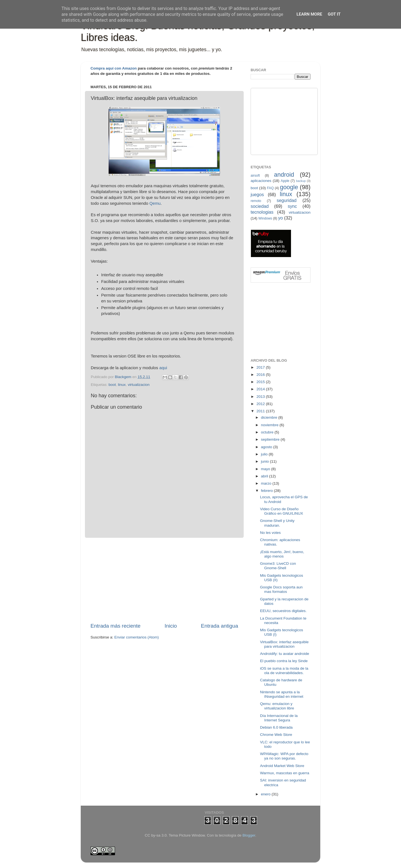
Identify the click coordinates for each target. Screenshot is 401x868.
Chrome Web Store (276, 735)
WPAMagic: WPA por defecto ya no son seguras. (284, 756)
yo (281, 218)
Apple (285, 181)
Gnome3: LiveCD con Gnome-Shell (278, 566)
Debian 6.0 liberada (276, 727)
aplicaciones (261, 181)
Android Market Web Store (282, 766)
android (284, 175)
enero (266, 794)
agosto (267, 447)
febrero (267, 491)
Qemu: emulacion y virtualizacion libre (277, 706)
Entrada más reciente (116, 626)
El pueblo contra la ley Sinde (284, 661)
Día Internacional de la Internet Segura (279, 718)
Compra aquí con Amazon (114, 68)
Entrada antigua (220, 626)
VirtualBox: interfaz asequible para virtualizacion (284, 644)
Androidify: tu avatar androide (285, 654)
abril (265, 476)
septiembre (271, 439)
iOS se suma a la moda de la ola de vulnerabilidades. (284, 671)
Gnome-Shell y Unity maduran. (277, 523)
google (289, 187)
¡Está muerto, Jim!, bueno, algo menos (282, 554)
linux (122, 385)
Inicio (171, 626)
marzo (267, 483)
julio (265, 454)
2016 (261, 375)
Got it (334, 14)
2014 (261, 389)
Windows (265, 218)
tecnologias (262, 212)
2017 (261, 367)
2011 (261, 411)
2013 (261, 397)
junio (265, 461)
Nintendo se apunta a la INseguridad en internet (282, 694)
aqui (163, 368)
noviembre (270, 425)
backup (301, 181)
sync (292, 206)
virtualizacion (139, 385)
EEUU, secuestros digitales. (283, 611)
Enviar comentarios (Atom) (137, 637)
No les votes (270, 533)
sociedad (260, 206)
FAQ (270, 188)
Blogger (249, 835)
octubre (268, 432)
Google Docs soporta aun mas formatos (281, 589)
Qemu (155, 203)
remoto (256, 201)
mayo (266, 469)
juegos (257, 194)
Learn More (309, 14)
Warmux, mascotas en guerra (285, 773)
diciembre (270, 417)
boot (112, 385)
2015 (261, 382)
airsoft (255, 176)
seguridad (287, 200)
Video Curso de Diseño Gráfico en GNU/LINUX (282, 511)
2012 (261, 404)
